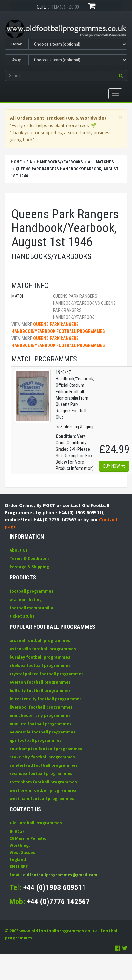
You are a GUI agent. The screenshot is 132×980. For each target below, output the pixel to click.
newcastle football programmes (43, 732)
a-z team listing (26, 599)
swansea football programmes (41, 774)
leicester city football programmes (46, 699)
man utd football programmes (40, 724)
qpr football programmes (36, 740)
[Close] (121, 117)
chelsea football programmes (40, 665)
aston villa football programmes (43, 649)
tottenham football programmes (43, 782)
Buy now (114, 466)
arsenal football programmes (40, 640)
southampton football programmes (46, 749)
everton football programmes (40, 682)
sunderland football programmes (44, 765)
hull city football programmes (40, 690)
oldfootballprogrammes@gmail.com (60, 875)
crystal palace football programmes (47, 674)
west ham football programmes (42, 799)
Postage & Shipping (29, 567)
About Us (19, 550)
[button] (121, 76)
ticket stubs (22, 616)
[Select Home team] (78, 44)
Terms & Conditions (30, 559)
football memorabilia (31, 608)
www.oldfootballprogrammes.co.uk (58, 931)
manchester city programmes (40, 715)
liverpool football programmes (41, 707)
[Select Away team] (78, 60)
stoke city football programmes (42, 757)
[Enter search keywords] (60, 76)
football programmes (32, 591)
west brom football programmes (43, 790)
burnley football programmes (40, 657)
